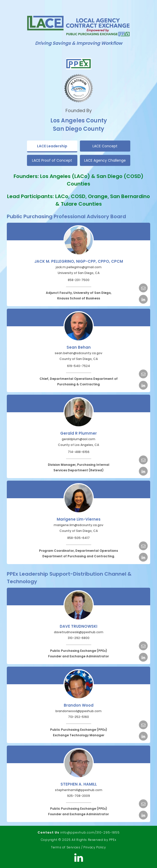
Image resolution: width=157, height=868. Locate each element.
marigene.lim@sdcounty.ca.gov (78, 525)
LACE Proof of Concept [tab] (52, 160)
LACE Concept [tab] (105, 146)
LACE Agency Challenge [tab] (105, 160)
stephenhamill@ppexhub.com (79, 790)
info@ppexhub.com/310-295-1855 (90, 832)
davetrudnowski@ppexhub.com (79, 632)
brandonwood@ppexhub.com (78, 711)
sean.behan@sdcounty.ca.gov (78, 353)
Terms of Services (66, 847)
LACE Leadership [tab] (52, 146)
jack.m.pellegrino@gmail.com (79, 267)
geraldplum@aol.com (78, 439)
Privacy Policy (95, 847)
